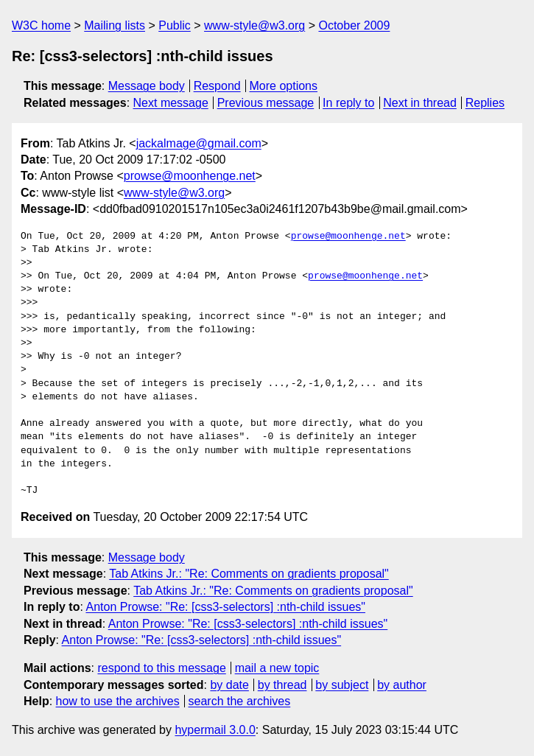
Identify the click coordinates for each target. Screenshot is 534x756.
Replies (485, 103)
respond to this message (161, 668)
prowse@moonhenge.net (190, 176)
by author (402, 685)
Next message (171, 103)
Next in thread (420, 103)
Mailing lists (115, 25)
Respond (217, 86)
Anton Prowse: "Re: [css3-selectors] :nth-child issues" (225, 607)
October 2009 (354, 25)
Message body (147, 86)
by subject (342, 685)
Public (175, 25)
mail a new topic (277, 668)
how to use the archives (118, 701)
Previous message (266, 103)
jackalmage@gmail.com (199, 143)
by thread (282, 685)
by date (229, 685)
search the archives (240, 701)
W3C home (41, 25)
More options (284, 86)
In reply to (348, 103)
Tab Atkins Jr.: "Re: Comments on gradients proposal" (249, 574)
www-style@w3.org (254, 25)
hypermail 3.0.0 (215, 730)
